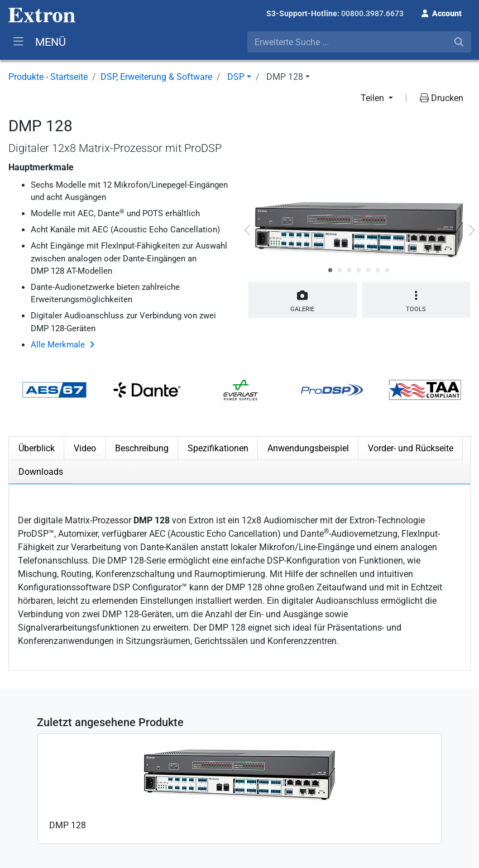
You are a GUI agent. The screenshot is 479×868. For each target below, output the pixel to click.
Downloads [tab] (41, 472)
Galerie (303, 299)
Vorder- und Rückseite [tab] (411, 448)
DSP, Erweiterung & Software (156, 77)
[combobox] (359, 42)
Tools (416, 301)
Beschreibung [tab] (142, 448)
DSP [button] (236, 77)
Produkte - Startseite (48, 77)
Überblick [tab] (37, 448)
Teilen (373, 98)
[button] (442, 12)
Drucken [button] (442, 98)
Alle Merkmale (58, 345)
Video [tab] (85, 448)
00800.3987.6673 (372, 13)
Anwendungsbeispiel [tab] (308, 448)
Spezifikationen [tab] (218, 448)
